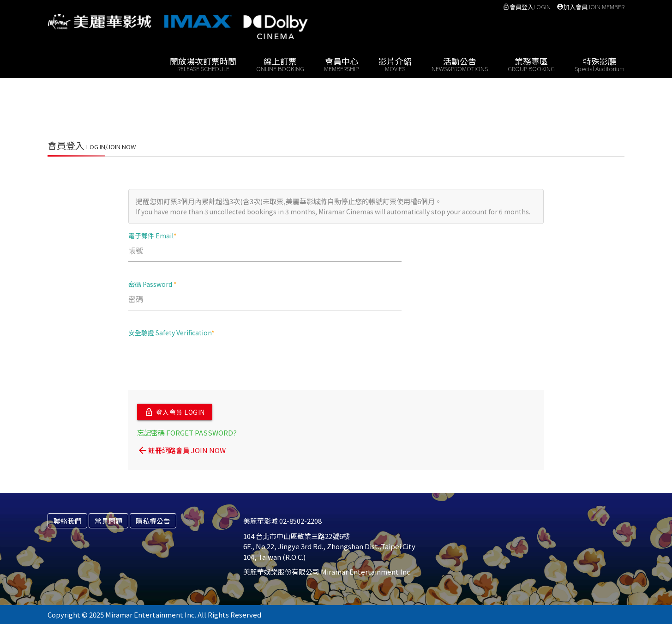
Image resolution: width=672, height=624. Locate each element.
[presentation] (198, 363)
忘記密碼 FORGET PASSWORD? (187, 432)
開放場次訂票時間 (203, 64)
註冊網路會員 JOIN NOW (181, 450)
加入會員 (591, 7)
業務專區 (531, 64)
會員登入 (527, 7)
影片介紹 (395, 64)
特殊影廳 (600, 64)
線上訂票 (280, 64)
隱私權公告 (153, 520)
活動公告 (460, 64)
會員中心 (341, 64)
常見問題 (108, 520)
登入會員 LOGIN (175, 412)
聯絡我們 (67, 520)
